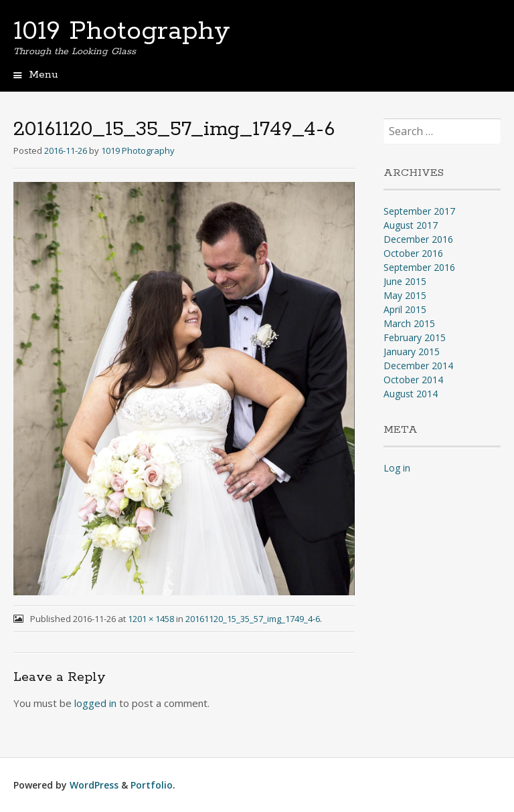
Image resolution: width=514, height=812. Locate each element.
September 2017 (419, 211)
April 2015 (405, 309)
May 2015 (405, 295)
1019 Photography (122, 31)
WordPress (94, 785)
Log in (397, 468)
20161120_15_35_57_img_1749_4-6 (253, 619)
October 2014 (413, 380)
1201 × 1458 (151, 619)
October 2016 (413, 253)
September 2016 (419, 267)
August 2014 (411, 394)
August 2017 (411, 225)
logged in (95, 703)
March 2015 (409, 323)
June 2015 (405, 281)
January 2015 (412, 351)
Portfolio (152, 785)
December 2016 (418, 239)
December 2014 (418, 366)
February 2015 (415, 337)
